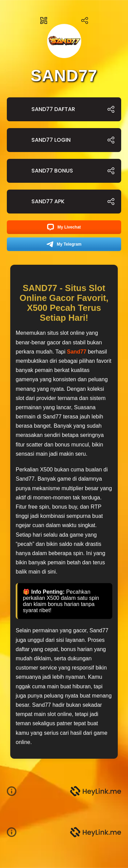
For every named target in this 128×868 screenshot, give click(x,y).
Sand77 (77, 352)
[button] (14, 791)
